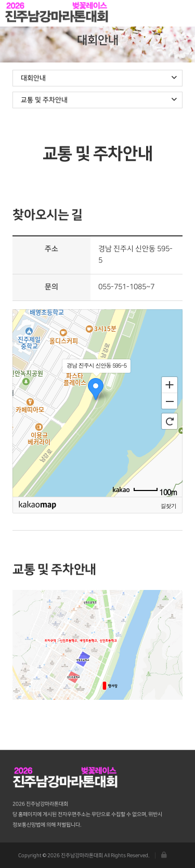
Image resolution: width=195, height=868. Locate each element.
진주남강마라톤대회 (57, 13)
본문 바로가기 (0, 0)
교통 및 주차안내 (99, 100)
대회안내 (99, 78)
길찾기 (168, 506)
